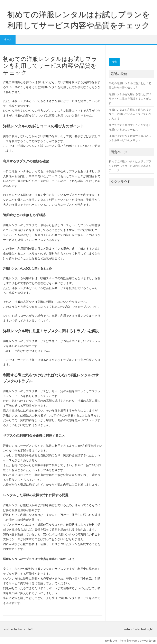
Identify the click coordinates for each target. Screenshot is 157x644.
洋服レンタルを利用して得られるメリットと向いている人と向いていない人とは (130, 114)
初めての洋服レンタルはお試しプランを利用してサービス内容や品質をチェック (130, 166)
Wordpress (150, 641)
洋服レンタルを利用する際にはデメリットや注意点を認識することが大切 (130, 99)
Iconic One (111, 641)
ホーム (8, 39)
